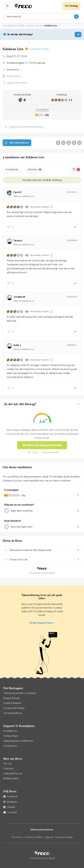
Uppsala (49, 837)
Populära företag (64, 837)
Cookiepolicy (10, 746)
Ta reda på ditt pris (13, 713)
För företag (71, 6)
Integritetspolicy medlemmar (18, 741)
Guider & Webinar (12, 703)
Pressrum (9, 769)
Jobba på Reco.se (13, 773)
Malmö (40, 837)
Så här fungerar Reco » (42, 623)
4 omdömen (12, 170)
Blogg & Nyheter (12, 698)
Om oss (8, 764)
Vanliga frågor (11, 736)
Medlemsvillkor (11, 778)
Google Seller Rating (14, 708)
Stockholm (17, 837)
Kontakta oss (10, 731)
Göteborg (30, 837)
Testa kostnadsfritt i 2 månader (20, 693)
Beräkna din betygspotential (42, 445)
